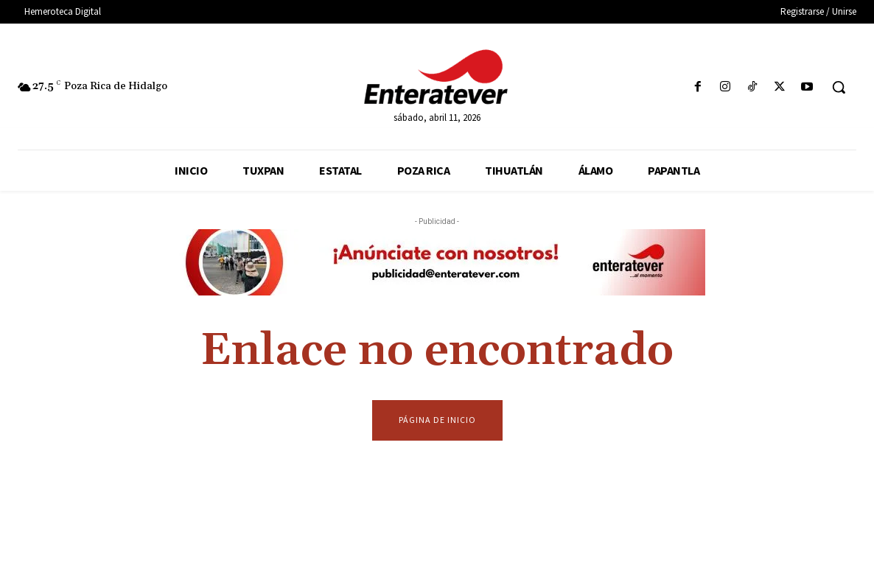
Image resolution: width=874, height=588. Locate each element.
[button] (839, 87)
